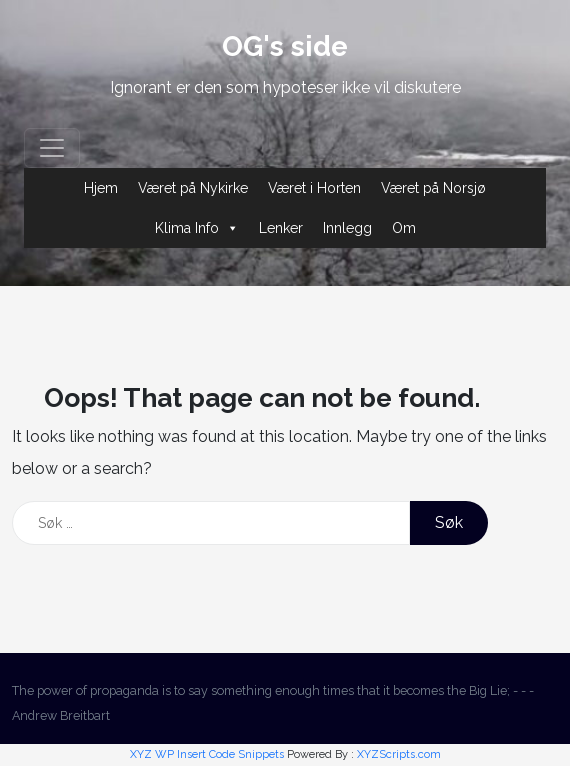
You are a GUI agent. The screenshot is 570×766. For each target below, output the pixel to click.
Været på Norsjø (433, 188)
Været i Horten (314, 188)
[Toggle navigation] (52, 148)
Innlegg (347, 228)
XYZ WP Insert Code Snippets (207, 754)
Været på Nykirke (193, 188)
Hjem (101, 188)
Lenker (281, 228)
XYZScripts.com (399, 754)
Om (404, 228)
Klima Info (197, 228)
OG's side (285, 46)
